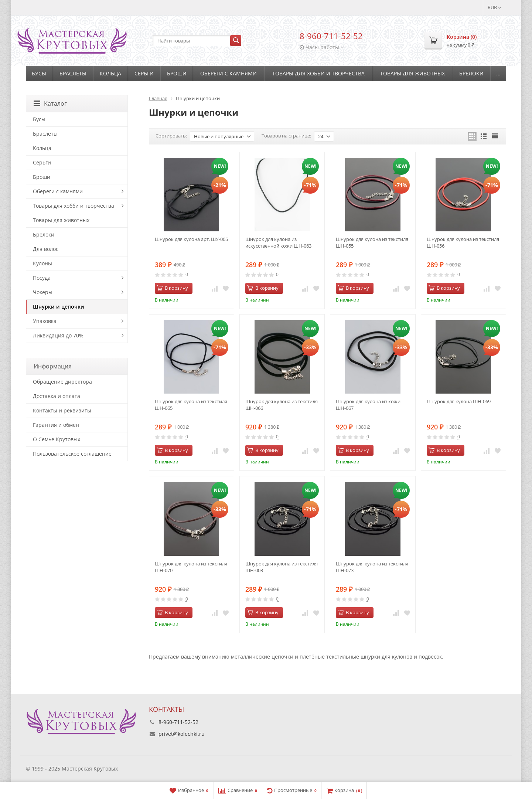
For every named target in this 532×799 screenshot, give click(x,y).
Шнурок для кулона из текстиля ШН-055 (372, 242)
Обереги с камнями (229, 73)
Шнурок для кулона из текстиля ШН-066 (282, 405)
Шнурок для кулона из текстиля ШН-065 (191, 405)
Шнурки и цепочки (59, 307)
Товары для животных (412, 73)
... (498, 73)
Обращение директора (62, 382)
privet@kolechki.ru (182, 734)
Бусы (39, 73)
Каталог (50, 103)
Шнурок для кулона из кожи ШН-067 (368, 405)
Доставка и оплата (57, 396)
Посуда (42, 278)
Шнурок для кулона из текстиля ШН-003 (282, 567)
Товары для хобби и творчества (318, 73)
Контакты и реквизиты (62, 410)
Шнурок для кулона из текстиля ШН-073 (372, 567)
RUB (495, 7)
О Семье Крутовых (57, 439)
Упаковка (45, 321)
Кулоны (42, 263)
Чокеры (43, 292)
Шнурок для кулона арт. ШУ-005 (191, 239)
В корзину (172, 288)
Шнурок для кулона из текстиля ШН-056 (463, 242)
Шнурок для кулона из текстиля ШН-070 (191, 567)
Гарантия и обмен (56, 425)
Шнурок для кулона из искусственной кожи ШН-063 (278, 242)
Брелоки (471, 73)
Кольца (110, 73)
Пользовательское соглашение (72, 454)
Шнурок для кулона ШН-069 (459, 401)
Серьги (144, 73)
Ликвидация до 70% (58, 335)
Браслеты (73, 73)
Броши (177, 73)
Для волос (46, 249)
